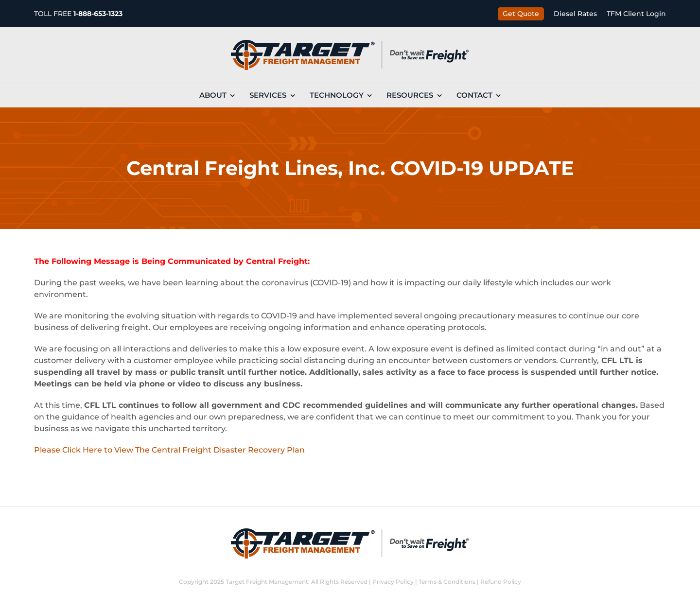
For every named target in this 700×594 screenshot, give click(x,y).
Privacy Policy (393, 582)
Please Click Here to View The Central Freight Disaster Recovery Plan (169, 450)
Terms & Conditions (447, 582)
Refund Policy (501, 582)
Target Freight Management (267, 582)
